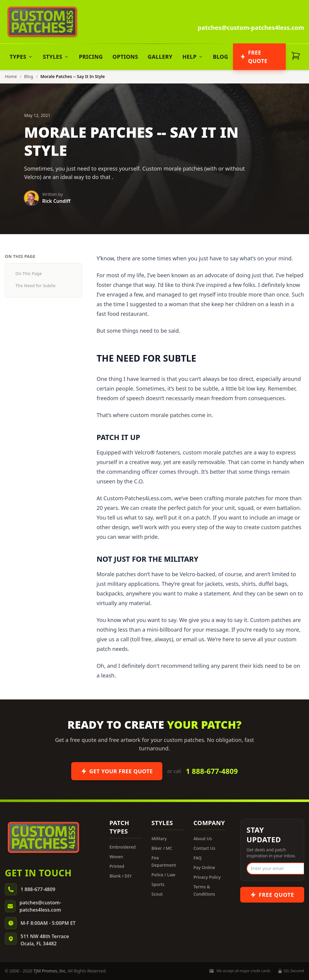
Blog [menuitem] (220, 57)
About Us (203, 839)
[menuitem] (21, 57)
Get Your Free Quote (117, 771)
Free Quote (254, 57)
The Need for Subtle (35, 286)
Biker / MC (162, 848)
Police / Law (163, 875)
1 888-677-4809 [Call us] (264, 17)
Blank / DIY (121, 876)
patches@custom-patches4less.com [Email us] (251, 28)
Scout (157, 894)
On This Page (29, 273)
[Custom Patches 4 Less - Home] (42, 22)
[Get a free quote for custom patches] (272, 895)
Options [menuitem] (125, 57)
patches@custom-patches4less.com (40, 906)
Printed (117, 866)
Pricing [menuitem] (91, 57)
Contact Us (204, 848)
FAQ (198, 858)
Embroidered (123, 847)
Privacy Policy (207, 877)
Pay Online (204, 867)
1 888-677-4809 (212, 771)
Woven (116, 857)
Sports (158, 884)
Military (159, 839)
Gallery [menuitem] (160, 57)
